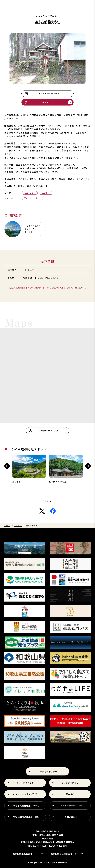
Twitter (42, 511)
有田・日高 (29, 193)
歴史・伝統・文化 (32, 198)
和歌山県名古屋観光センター (65, 854)
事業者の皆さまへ (49, 771)
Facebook (53, 511)
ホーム (7, 526)
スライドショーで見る (49, 93)
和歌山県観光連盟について (26, 806)
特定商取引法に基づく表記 (26, 817)
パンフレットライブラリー (26, 794)
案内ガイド (71, 794)
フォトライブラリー (26, 783)
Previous (7, 466)
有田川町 (45, 193)
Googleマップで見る (49, 430)
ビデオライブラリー (71, 783)
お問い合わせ (71, 817)
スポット (18, 526)
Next (88, 466)
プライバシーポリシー (71, 806)
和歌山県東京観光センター (26, 854)
